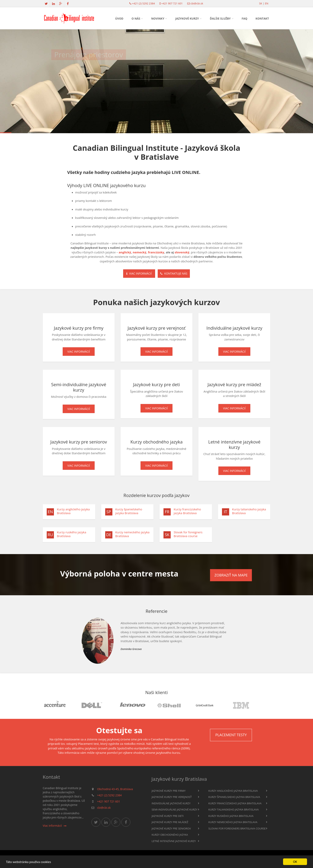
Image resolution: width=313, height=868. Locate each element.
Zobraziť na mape (231, 575)
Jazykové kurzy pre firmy (168, 791)
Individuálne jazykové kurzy (171, 803)
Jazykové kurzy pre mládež (170, 822)
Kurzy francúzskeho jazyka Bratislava (187, 513)
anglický (125, 252)
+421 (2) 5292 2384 (143, 3)
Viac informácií (139, 273)
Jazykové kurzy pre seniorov (171, 828)
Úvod (119, 18)
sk (261, 3)
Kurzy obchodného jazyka (170, 835)
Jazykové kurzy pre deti (167, 816)
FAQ (245, 18)
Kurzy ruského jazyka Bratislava (72, 536)
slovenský (182, 252)
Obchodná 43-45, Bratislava (115, 789)
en (267, 3)
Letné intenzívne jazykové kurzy (174, 841)
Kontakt (262, 18)
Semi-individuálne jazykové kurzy (174, 809)
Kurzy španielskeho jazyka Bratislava (129, 513)
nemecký (140, 252)
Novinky (158, 18)
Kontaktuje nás (174, 273)
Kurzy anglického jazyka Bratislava (73, 513)
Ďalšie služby (220, 18)
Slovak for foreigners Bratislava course (188, 536)
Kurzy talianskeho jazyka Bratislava (249, 513)
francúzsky (156, 252)
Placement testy (231, 735)
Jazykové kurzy (187, 18)
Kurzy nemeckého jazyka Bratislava (132, 536)
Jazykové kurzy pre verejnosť (172, 797)
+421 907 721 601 (172, 3)
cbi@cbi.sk (197, 3)
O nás (136, 18)
